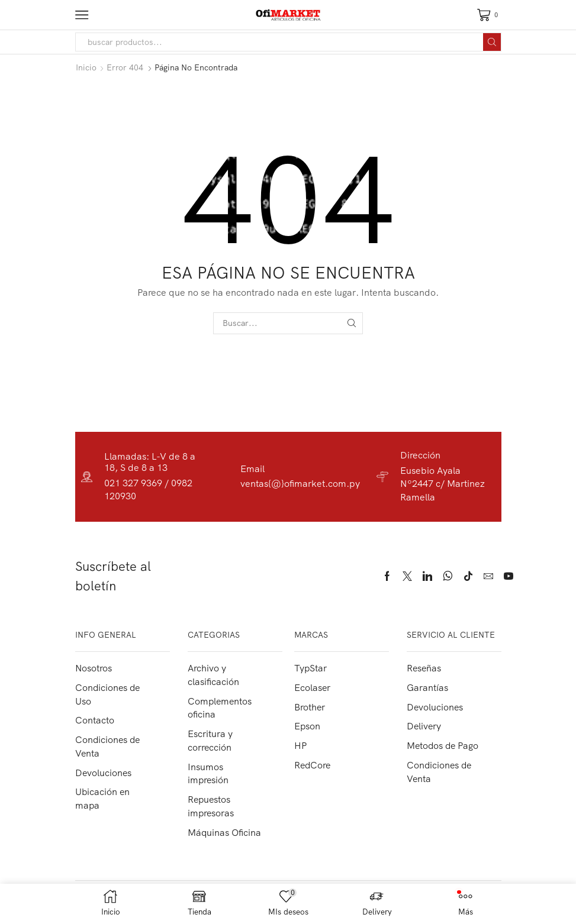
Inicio (86, 67)
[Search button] (492, 42)
